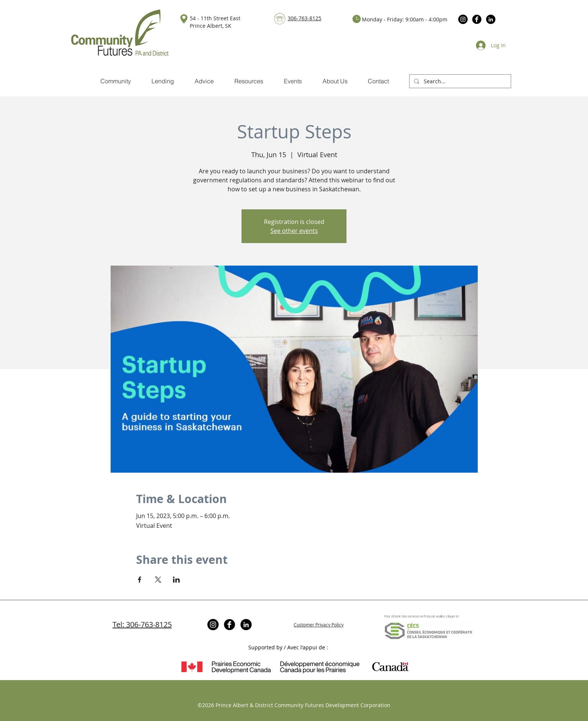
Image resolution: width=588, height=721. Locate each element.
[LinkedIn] (491, 19)
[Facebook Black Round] (477, 19)
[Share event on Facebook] (140, 580)
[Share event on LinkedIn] (176, 580)
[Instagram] (463, 19)
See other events (294, 231)
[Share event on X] (158, 580)
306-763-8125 (304, 18)
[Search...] (459, 81)
